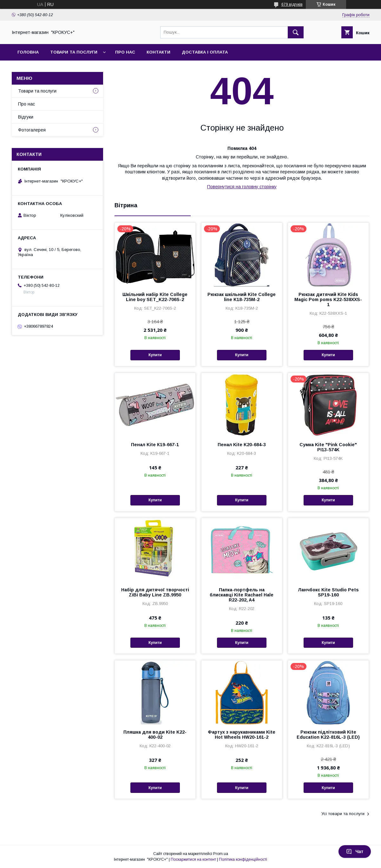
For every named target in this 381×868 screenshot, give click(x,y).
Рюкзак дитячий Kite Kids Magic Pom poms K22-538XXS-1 (328, 299)
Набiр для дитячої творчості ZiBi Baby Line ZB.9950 (155, 592)
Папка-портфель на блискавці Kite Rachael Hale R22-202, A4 (242, 595)
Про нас (125, 52)
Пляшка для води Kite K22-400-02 (155, 735)
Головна (28, 52)
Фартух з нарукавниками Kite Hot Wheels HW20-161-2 (242, 735)
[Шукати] (296, 32)
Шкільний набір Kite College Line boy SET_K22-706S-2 (155, 297)
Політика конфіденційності (243, 859)
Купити (155, 355)
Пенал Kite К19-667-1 (155, 445)
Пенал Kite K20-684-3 (242, 445)
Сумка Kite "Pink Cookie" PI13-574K (328, 447)
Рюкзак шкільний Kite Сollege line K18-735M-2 (242, 297)
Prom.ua (221, 854)
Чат (355, 852)
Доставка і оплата (205, 52)
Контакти (158, 52)
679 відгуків (292, 4)
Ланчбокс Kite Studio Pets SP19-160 (328, 592)
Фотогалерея (32, 130)
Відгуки (26, 117)
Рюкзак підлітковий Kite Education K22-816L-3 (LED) (328, 735)
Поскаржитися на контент (193, 859)
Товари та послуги (74, 52)
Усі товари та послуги (343, 814)
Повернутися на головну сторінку (242, 187)
